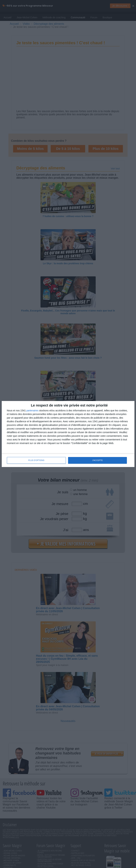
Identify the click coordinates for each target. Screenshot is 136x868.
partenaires (32, 410)
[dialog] (68, 434)
